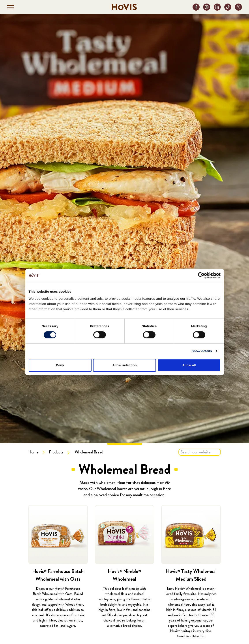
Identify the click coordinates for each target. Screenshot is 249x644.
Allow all (189, 365)
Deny (60, 365)
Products (56, 452)
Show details (202, 351)
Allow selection (124, 365)
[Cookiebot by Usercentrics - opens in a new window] (201, 275)
